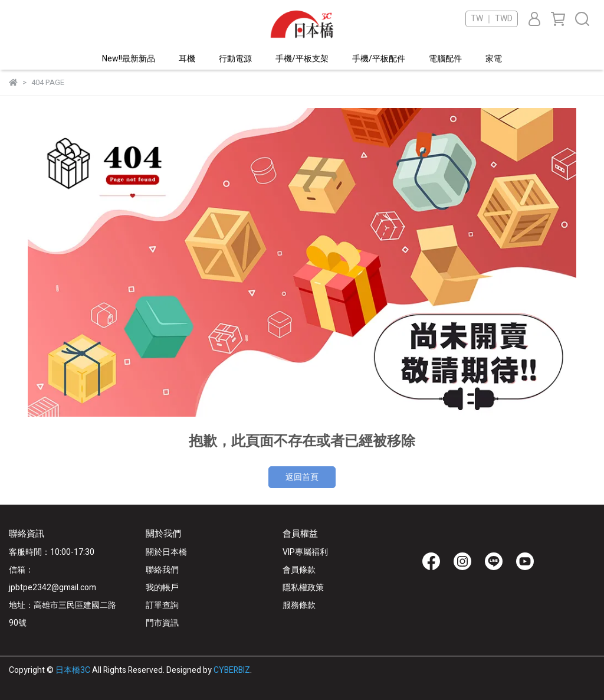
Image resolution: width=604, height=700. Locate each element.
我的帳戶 (162, 588)
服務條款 (299, 605)
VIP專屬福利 (305, 552)
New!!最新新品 (129, 59)
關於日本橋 (166, 552)
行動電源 (235, 59)
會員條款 (299, 570)
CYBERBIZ (232, 670)
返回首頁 (302, 477)
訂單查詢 (162, 605)
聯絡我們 (162, 570)
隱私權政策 (303, 588)
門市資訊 (162, 623)
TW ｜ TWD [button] (492, 19)
